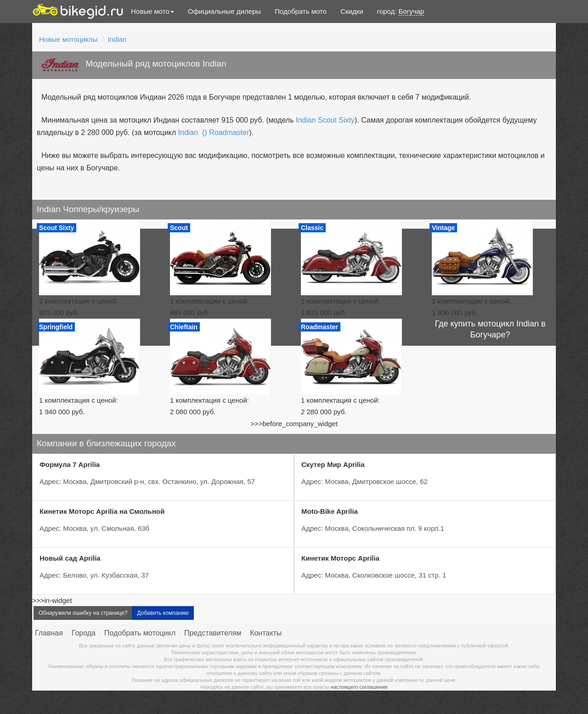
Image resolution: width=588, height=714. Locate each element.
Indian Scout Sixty (325, 120)
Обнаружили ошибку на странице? (83, 613)
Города (84, 633)
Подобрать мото (301, 11)
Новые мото (153, 11)
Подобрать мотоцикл (140, 633)
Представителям (213, 633)
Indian (117, 39)
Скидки (352, 11)
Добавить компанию (163, 613)
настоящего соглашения (359, 687)
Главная (49, 633)
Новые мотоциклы (68, 39)
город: (401, 11)
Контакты (266, 633)
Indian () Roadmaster (214, 132)
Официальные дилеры (224, 11)
